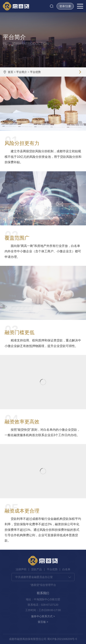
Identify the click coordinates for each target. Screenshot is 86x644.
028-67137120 (50, 605)
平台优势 (35, 72)
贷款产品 (37, 569)
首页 (11, 72)
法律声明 (21, 569)
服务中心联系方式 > (43, 616)
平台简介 (22, 72)
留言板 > (43, 622)
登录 (62, 6)
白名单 (66, 569)
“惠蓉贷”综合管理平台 (43, 585)
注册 (68, 6)
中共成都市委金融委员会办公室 (34, 577)
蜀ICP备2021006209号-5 (62, 639)
